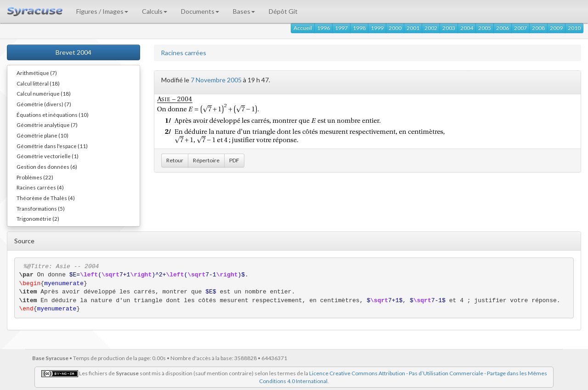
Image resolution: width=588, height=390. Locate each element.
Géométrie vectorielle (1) (48, 156)
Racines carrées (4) (40, 187)
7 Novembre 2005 (216, 80)
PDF (234, 160)
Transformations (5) (41, 208)
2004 (467, 28)
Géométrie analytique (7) (47, 125)
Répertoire (206, 160)
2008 (538, 28)
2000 (395, 28)
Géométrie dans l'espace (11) (52, 146)
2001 (413, 28)
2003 (449, 28)
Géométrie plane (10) (42, 135)
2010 (574, 28)
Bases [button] (244, 11)
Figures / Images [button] (102, 11)
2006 (503, 28)
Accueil (303, 28)
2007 (520, 28)
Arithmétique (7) (37, 73)
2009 (556, 28)
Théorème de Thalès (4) (46, 198)
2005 (485, 28)
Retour (175, 160)
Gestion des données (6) (47, 166)
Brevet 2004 (73, 52)
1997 (341, 28)
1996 (323, 28)
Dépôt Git (283, 11)
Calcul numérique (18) (44, 93)
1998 (359, 28)
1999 (377, 28)
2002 (431, 28)
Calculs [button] (155, 11)
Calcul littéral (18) (38, 83)
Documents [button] (200, 11)
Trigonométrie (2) (38, 218)
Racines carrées (184, 53)
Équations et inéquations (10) (53, 115)
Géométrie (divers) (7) (44, 104)
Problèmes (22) (35, 177)
